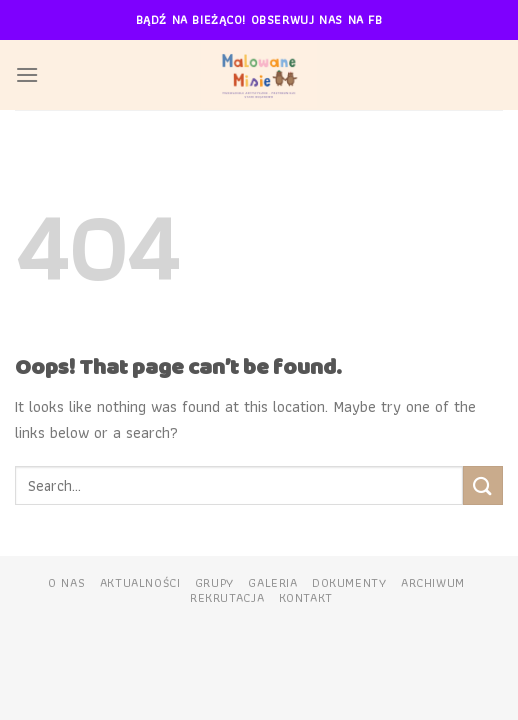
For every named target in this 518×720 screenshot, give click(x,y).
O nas (66, 583)
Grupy (214, 583)
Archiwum (433, 583)
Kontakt (306, 598)
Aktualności (140, 583)
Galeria (272, 583)
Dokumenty (349, 583)
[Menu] (27, 74)
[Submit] (483, 485)
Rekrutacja (227, 598)
